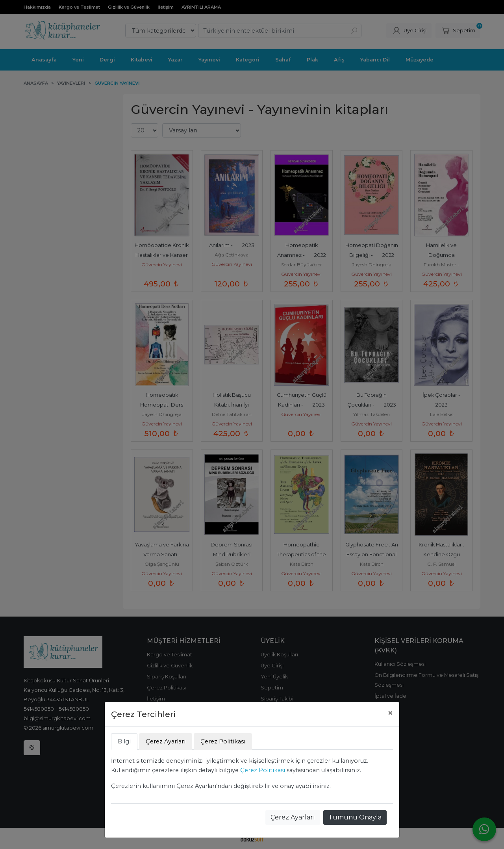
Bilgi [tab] (124, 741)
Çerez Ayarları (293, 817)
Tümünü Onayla (355, 817)
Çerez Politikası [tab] (223, 741)
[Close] (390, 713)
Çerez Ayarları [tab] (166, 741)
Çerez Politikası (263, 770)
